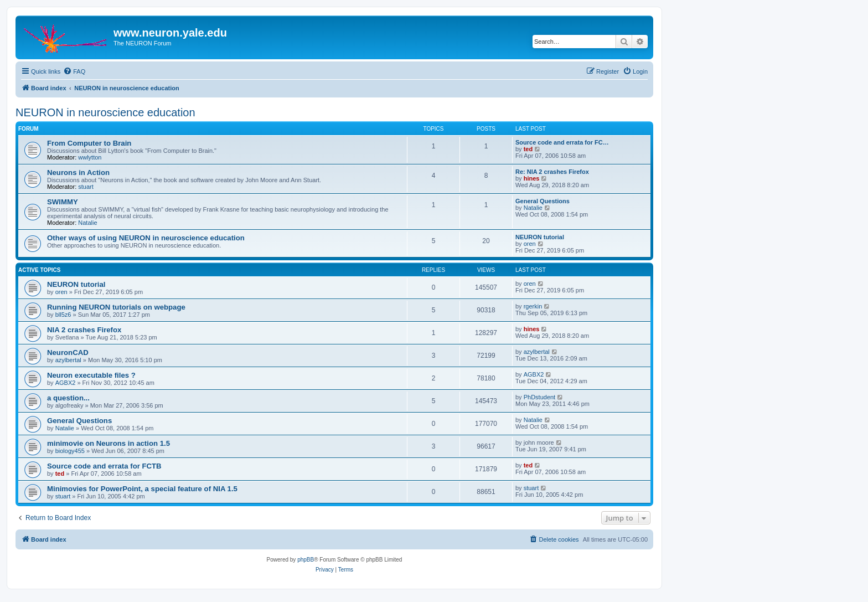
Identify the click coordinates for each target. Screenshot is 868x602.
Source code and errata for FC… (562, 142)
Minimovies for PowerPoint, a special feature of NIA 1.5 (142, 489)
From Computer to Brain (89, 143)
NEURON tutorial (540, 237)
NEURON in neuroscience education (105, 112)
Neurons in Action (78, 173)
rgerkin (533, 306)
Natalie (87, 223)
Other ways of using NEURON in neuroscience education (146, 238)
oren (530, 244)
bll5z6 (63, 315)
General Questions (542, 201)
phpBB (306, 560)
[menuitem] (74, 71)
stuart (86, 187)
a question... (68, 398)
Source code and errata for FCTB (104, 466)
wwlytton (90, 157)
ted (528, 149)
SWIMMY (63, 202)
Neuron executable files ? (91, 375)
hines (532, 178)
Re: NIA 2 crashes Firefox (552, 172)
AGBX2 (66, 383)
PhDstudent (539, 397)
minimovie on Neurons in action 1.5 (108, 443)
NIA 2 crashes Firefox (84, 330)
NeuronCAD (68, 353)
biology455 (70, 451)
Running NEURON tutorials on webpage (116, 307)
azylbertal (68, 360)
